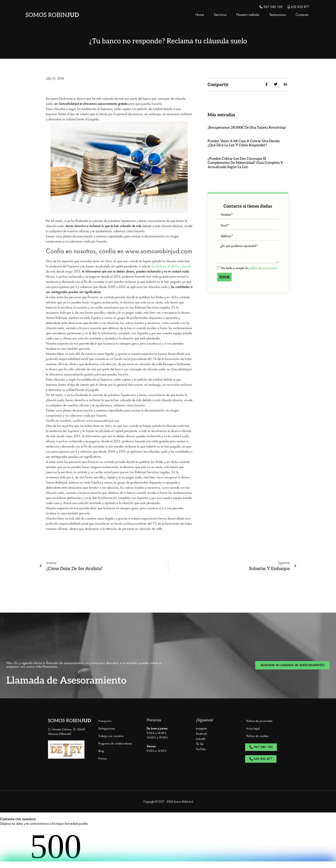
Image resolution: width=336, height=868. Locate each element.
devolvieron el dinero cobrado (171, 266)
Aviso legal (253, 728)
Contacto (302, 15)
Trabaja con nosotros (111, 736)
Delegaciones (107, 728)
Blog (101, 751)
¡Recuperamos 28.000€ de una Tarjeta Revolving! (247, 128)
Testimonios (277, 15)
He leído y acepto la (249, 268)
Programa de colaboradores (115, 743)
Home (200, 15)
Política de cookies (257, 736)
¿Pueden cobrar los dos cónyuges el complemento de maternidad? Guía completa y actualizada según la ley (245, 163)
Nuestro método (248, 15)
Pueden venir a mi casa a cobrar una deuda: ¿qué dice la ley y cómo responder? (244, 143)
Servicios (220, 15)
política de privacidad (263, 268)
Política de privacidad (259, 721)
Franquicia (105, 721)
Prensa (102, 758)
